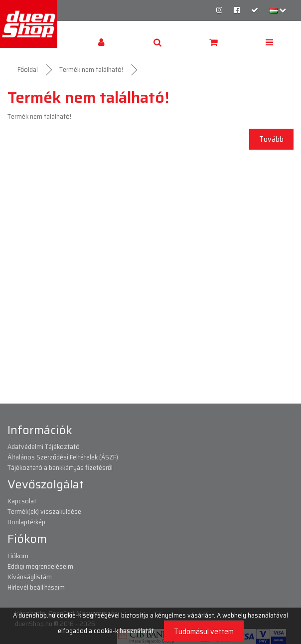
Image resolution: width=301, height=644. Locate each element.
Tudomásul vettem (204, 631)
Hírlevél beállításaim (36, 587)
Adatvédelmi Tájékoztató (44, 446)
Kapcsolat (22, 501)
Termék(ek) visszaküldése (44, 511)
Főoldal (28, 69)
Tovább (271, 139)
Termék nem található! (91, 69)
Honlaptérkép (26, 522)
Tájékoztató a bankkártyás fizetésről (60, 467)
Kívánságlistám (30, 577)
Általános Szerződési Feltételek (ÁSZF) (63, 457)
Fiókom (18, 556)
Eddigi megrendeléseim (40, 566)
